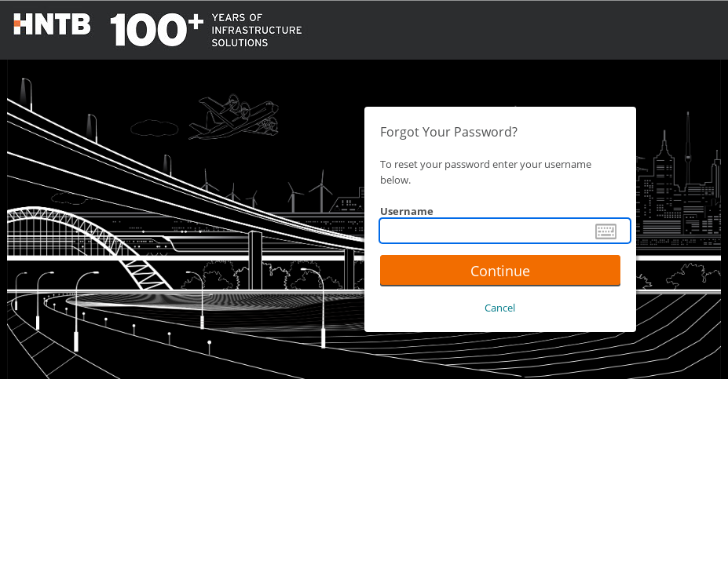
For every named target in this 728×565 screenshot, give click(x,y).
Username (407, 211)
